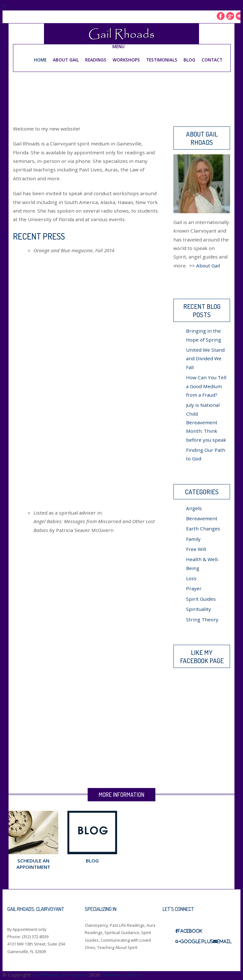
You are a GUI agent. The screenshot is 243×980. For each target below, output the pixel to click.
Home (40, 59)
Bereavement (202, 518)
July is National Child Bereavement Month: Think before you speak (206, 422)
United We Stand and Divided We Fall (205, 359)
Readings (96, 59)
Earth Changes (203, 528)
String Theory (202, 619)
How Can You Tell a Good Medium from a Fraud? (206, 386)
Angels (194, 508)
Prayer (194, 588)
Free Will (196, 549)
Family (193, 539)
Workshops (126, 59)
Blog (189, 59)
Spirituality (199, 609)
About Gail (66, 59)
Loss (191, 578)
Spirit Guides (201, 599)
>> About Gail (205, 265)
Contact (212, 59)
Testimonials (162, 59)
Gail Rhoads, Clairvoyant (60, 974)
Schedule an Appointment (33, 863)
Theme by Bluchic (123, 974)
